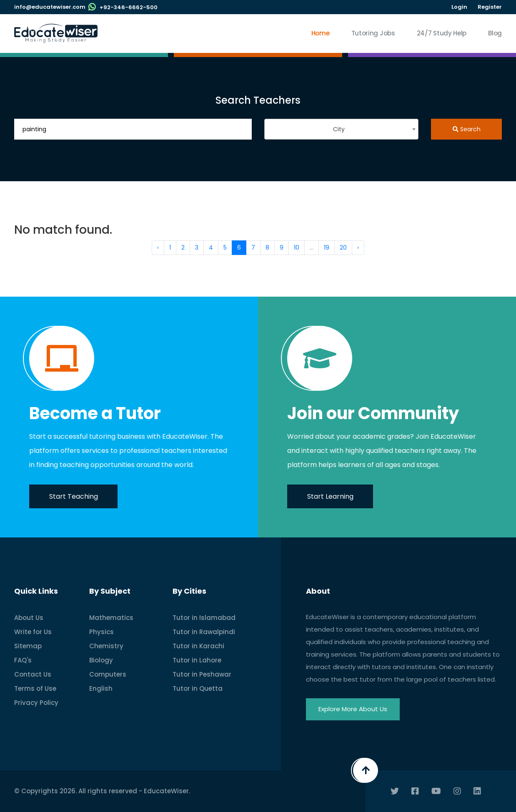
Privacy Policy (36, 703)
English (101, 688)
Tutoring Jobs (373, 33)
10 (297, 247)
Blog (495, 33)
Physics (101, 632)
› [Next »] (358, 247)
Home (321, 33)
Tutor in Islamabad (204, 618)
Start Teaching (74, 496)
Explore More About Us (353, 709)
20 (343, 247)
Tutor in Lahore (197, 660)
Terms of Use (35, 688)
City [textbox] (339, 129)
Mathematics (111, 618)
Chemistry (106, 646)
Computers (108, 674)
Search (467, 129)
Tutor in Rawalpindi (204, 632)
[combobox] (341, 129)
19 (327, 247)
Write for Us (33, 632)
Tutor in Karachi (198, 646)
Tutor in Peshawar (202, 674)
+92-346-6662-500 (129, 7)
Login (459, 7)
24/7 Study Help (442, 33)
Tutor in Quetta (198, 688)
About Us (29, 618)
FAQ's (23, 660)
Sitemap (28, 646)
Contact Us (33, 674)
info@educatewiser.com (50, 7)
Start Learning (330, 496)
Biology (101, 660)
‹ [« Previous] (158, 247)
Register (490, 7)
